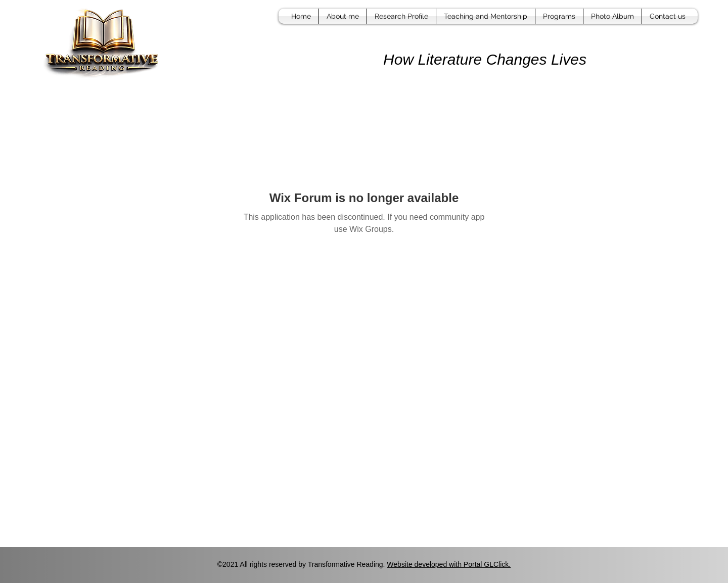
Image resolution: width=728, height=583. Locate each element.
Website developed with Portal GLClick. (449, 564)
